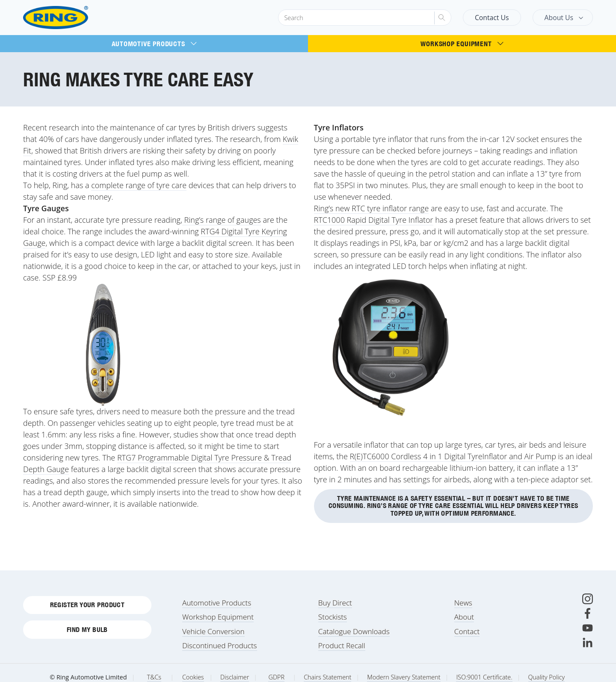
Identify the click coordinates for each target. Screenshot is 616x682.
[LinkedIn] (588, 642)
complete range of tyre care (139, 185)
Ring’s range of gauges (222, 220)
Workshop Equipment (462, 44)
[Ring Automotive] (76, 18)
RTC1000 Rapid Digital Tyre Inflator (374, 220)
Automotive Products (154, 44)
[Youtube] (588, 628)
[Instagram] (588, 599)
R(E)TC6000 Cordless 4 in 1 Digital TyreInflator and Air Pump (453, 456)
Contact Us (492, 18)
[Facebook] (588, 613)
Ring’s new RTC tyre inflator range (372, 208)
